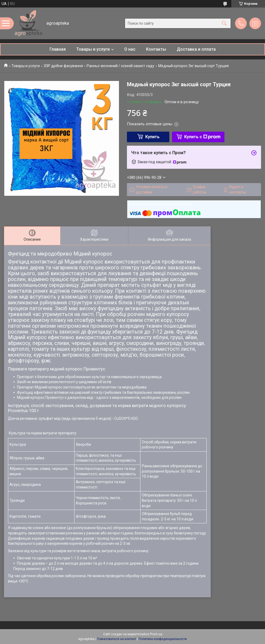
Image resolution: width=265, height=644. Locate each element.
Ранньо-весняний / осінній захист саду (120, 66)
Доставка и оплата (196, 49)
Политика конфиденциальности (163, 639)
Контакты (156, 49)
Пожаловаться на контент (117, 639)
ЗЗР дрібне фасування (63, 66)
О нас (130, 49)
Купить (152, 137)
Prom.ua (156, 634)
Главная (58, 49)
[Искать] (224, 23)
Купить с (202, 137)
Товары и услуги (93, 49)
